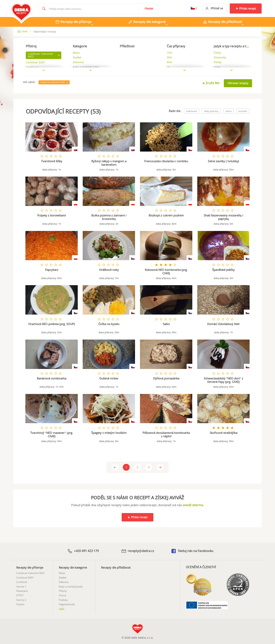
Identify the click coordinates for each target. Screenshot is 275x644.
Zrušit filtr (211, 83)
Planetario (22, 590)
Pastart (20, 604)
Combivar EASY (25, 577)
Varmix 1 (21, 586)
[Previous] (115, 467)
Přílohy (63, 590)
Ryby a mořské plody (71, 586)
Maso (62, 572)
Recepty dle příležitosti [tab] (222, 22)
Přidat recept (246, 8)
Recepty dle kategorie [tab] (147, 22)
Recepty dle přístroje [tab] (73, 22)
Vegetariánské (67, 604)
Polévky (63, 599)
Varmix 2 (21, 599)
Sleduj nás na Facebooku (192, 551)
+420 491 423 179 (83, 551)
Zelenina (64, 581)
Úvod (23, 31)
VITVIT (20, 595)
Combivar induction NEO (30, 572)
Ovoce (62, 595)
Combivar (22, 581)
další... (62, 608)
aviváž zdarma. (193, 505)
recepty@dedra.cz (137, 551)
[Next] (160, 467)
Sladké (63, 577)
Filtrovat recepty (238, 83)
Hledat (149, 8)
